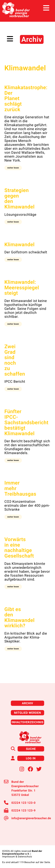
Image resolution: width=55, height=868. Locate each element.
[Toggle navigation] (47, 8)
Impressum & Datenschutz (17, 857)
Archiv (28, 703)
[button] (13, 168)
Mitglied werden (28, 713)
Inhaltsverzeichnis (28, 722)
